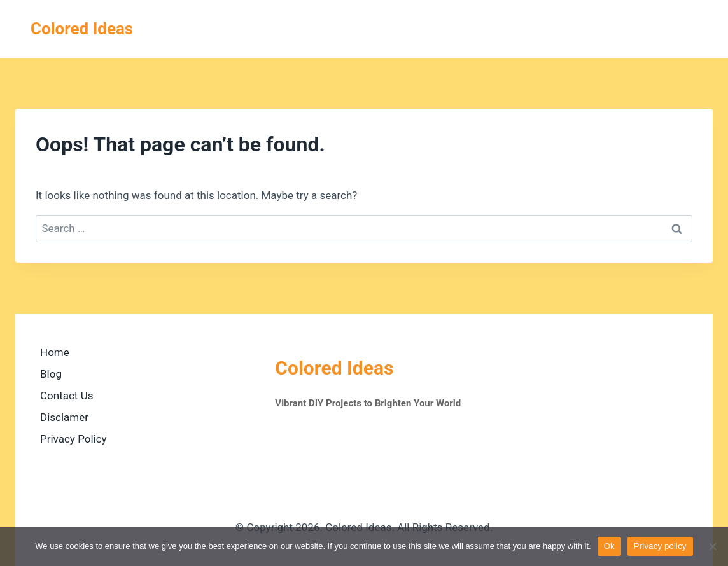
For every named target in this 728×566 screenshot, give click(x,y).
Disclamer (64, 417)
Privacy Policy (73, 439)
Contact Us (66, 396)
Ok (609, 546)
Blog (51, 374)
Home (55, 352)
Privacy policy (660, 546)
